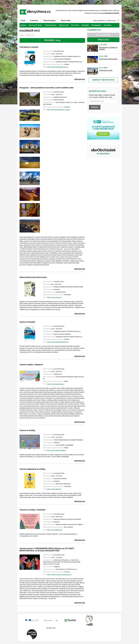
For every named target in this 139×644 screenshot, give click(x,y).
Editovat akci (80, 79)
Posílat (95, 107)
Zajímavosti (64, 25)
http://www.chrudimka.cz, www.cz (59, 110)
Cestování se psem (106, 70)
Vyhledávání (119, 20)
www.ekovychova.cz (36, 12)
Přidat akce (103, 40)
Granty (23, 25)
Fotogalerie (96, 25)
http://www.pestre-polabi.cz (57, 450)
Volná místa (66, 20)
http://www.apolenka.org (56, 384)
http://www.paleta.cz (54, 489)
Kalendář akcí (51, 25)
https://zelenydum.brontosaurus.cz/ (59, 574)
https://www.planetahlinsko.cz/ (58, 67)
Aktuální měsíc (103, 35)
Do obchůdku (103, 154)
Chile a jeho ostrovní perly (108, 59)
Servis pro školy (36, 25)
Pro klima (75, 25)
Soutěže (85, 25)
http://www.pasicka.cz (55, 530)
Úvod (23, 20)
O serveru (34, 20)
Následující (65, 40)
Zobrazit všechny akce (103, 80)
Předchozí (40, 40)
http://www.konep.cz (54, 297)
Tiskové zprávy (49, 20)
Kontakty (108, 25)
